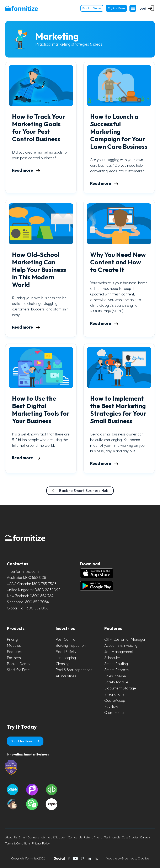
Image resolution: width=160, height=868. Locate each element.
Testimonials (112, 837)
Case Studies (130, 837)
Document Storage (120, 688)
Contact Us (75, 837)
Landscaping (66, 658)
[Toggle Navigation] (133, 8)
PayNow (111, 706)
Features (14, 652)
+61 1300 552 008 (34, 608)
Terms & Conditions (18, 843)
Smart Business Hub (32, 837)
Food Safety (66, 652)
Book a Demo (92, 8)
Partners (14, 658)
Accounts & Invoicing (121, 645)
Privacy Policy (41, 843)
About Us (11, 837)
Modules (14, 645)
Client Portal (114, 712)
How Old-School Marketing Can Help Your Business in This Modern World (39, 270)
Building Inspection (71, 645)
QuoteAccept (115, 700)
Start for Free (18, 670)
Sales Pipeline (115, 676)
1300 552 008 (34, 577)
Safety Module (116, 682)
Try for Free (116, 8)
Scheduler (112, 658)
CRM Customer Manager (125, 639)
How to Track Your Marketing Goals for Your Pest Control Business (39, 128)
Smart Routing (116, 664)
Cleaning (63, 664)
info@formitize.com (23, 571)
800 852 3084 (37, 602)
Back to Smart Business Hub (80, 491)
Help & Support (56, 837)
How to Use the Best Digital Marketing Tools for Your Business (41, 410)
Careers (145, 837)
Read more (26, 170)
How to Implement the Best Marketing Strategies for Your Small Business (118, 410)
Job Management (119, 652)
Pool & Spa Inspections (74, 670)
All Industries (66, 676)
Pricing (12, 639)
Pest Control (66, 639)
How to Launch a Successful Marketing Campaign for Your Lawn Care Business (119, 131)
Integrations (114, 694)
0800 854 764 (42, 596)
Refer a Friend (93, 837)
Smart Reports (116, 670)
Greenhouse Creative (135, 858)
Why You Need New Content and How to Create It (118, 262)
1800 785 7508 (44, 584)
